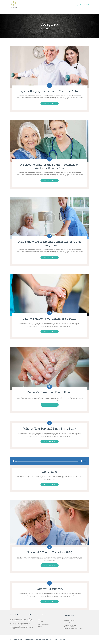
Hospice (39, 620)
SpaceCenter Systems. (61, 639)
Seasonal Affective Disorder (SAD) (49, 552)
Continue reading (49, 104)
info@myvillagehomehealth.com (75, 628)
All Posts (48, 29)
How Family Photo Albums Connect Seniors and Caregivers (50, 243)
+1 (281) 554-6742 (72, 625)
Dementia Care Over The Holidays (50, 392)
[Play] (14, 461)
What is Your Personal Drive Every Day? (49, 429)
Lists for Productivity (50, 589)
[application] (50, 461)
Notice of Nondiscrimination (43, 625)
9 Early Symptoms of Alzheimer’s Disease (49, 319)
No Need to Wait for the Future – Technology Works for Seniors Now (50, 166)
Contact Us (40, 626)
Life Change (50, 472)
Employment (40, 623)
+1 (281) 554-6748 (70, 627)
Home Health (40, 621)
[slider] (48, 461)
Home (43, 29)
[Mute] (82, 461)
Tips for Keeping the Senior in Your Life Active (49, 91)
